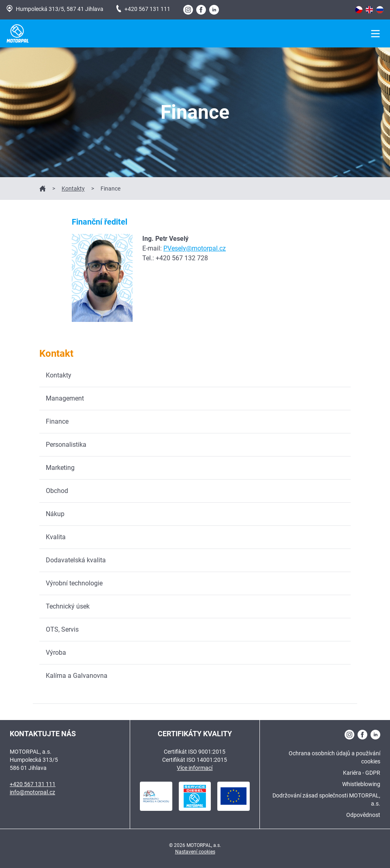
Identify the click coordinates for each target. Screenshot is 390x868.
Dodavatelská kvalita (76, 560)
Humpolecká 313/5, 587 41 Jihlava (55, 9)
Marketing (60, 468)
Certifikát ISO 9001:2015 (195, 752)
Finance (57, 421)
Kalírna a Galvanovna (77, 676)
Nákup (55, 514)
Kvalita (56, 537)
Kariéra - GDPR (362, 773)
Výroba (56, 653)
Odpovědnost (363, 815)
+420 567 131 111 (143, 9)
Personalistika (66, 445)
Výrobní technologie (74, 583)
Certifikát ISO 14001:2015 (195, 760)
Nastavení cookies (195, 852)
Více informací (195, 768)
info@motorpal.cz (32, 792)
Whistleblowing (361, 784)
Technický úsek (68, 606)
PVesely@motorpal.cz (195, 248)
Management (65, 398)
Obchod (57, 491)
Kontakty (73, 189)
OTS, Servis (62, 629)
